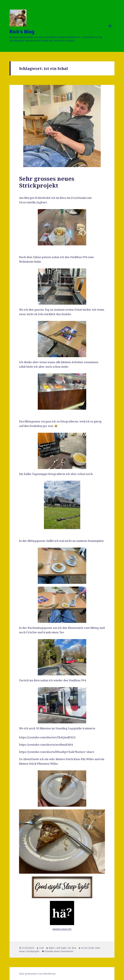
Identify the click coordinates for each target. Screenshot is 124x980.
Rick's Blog (22, 31)
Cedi (41, 948)
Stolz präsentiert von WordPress (37, 974)
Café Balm (61, 948)
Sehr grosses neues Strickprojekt (47, 182)
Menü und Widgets (110, 30)
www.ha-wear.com (62, 929)
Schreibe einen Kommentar (59, 951)
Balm (52, 948)
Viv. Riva (72, 948)
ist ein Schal (87, 948)
